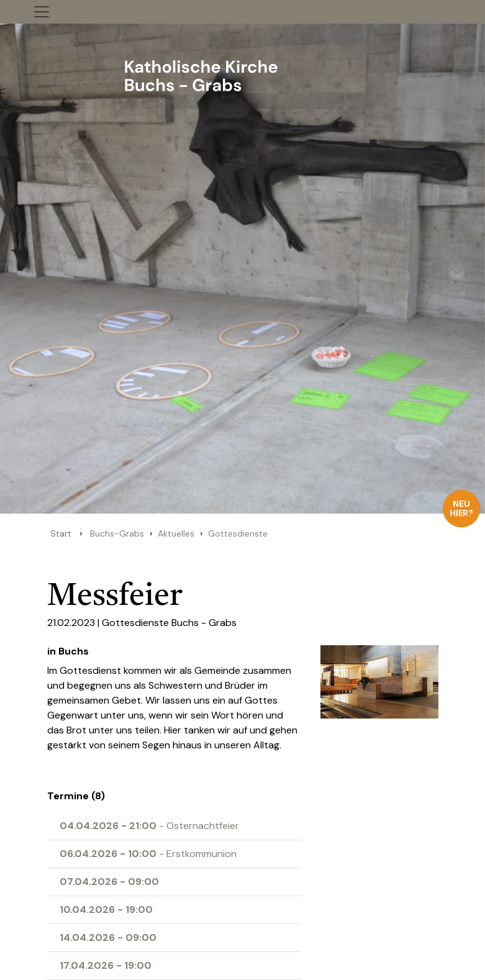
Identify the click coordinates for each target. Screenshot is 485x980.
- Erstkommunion (148, 854)
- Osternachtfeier (149, 826)
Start (61, 533)
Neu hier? (462, 508)
